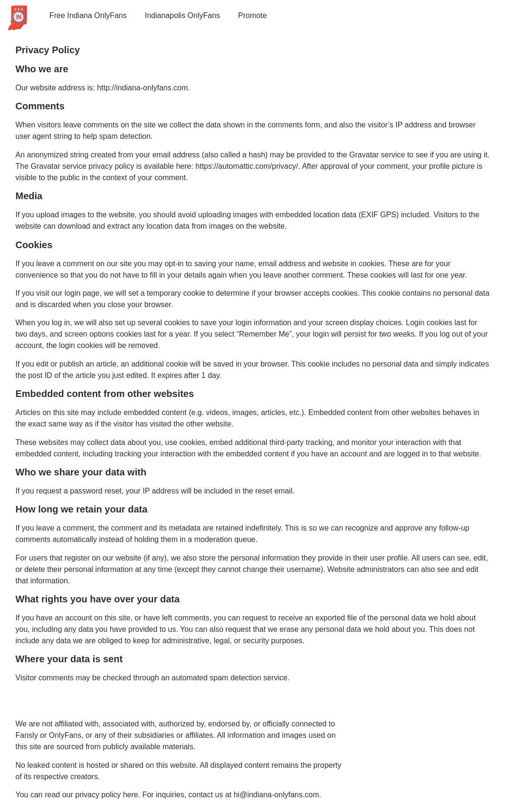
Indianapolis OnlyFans (182, 15)
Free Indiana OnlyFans (88, 15)
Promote (252, 15)
